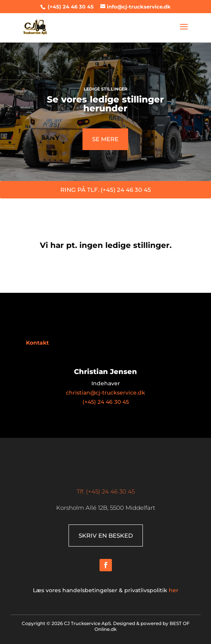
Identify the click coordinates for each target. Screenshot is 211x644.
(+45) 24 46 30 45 (70, 7)
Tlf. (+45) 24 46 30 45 (106, 491)
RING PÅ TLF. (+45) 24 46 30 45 (106, 190)
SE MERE (105, 139)
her (174, 590)
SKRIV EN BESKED (106, 536)
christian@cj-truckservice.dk (105, 393)
